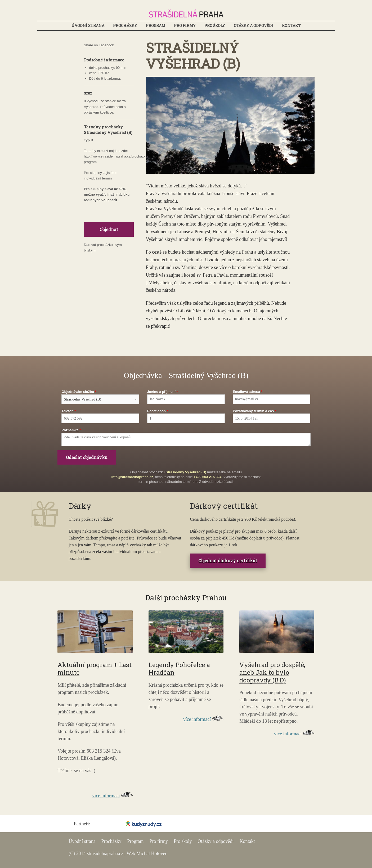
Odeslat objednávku (87, 457)
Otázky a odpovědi (254, 26)
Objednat (109, 229)
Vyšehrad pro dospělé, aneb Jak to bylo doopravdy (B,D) (272, 672)
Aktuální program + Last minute (95, 669)
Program (156, 26)
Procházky (125, 26)
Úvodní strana (88, 26)
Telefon (67, 411)
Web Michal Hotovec (147, 853)
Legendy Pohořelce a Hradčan (179, 669)
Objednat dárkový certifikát (228, 561)
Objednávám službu (78, 392)
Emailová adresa (246, 392)
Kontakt (291, 26)
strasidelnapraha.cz (105, 853)
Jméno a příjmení (161, 392)
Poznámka (70, 430)
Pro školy (215, 26)
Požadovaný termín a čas (253, 411)
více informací (106, 796)
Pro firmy (185, 26)
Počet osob (156, 411)
